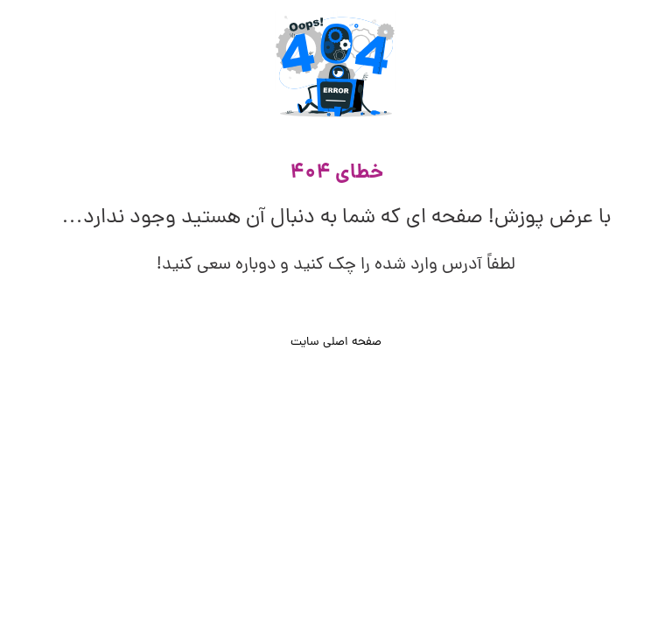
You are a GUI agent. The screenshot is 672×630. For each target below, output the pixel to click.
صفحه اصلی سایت (336, 343)
